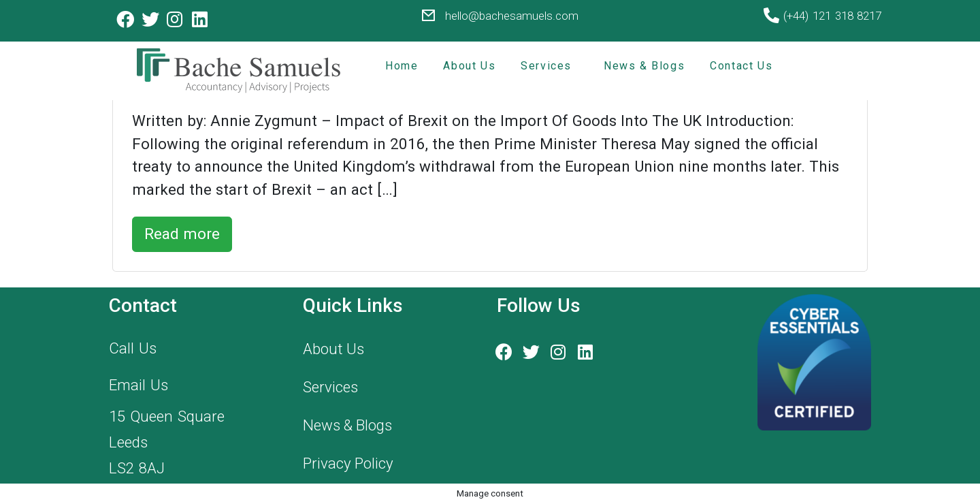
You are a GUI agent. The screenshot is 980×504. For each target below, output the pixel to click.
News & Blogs (644, 66)
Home (402, 66)
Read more (182, 234)
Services (546, 66)
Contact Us (741, 66)
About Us (469, 66)
